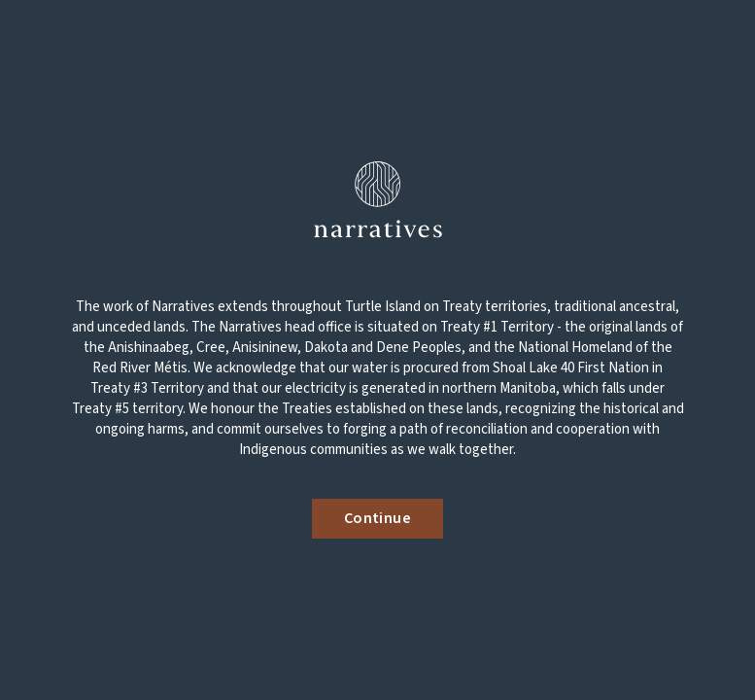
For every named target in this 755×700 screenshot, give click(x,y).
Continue (377, 518)
